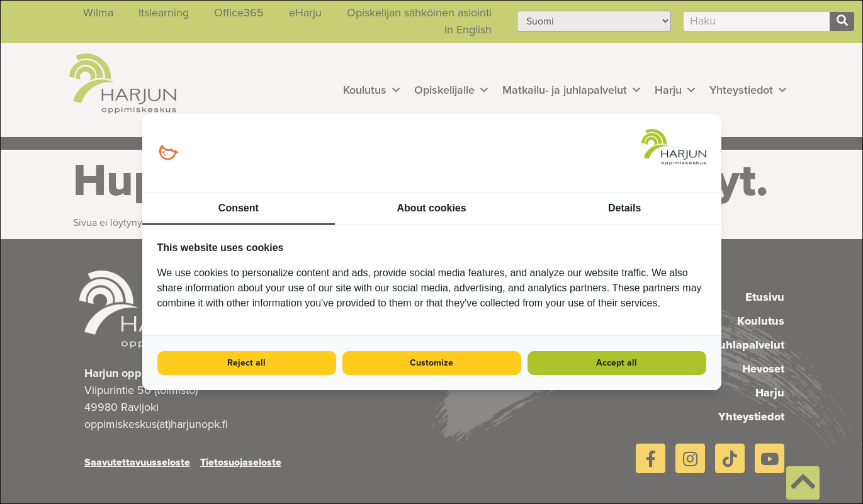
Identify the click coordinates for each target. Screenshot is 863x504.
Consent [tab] (239, 208)
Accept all (617, 363)
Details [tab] (624, 208)
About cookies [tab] (431, 208)
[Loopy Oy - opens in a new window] (168, 153)
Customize (431, 363)
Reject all (246, 363)
